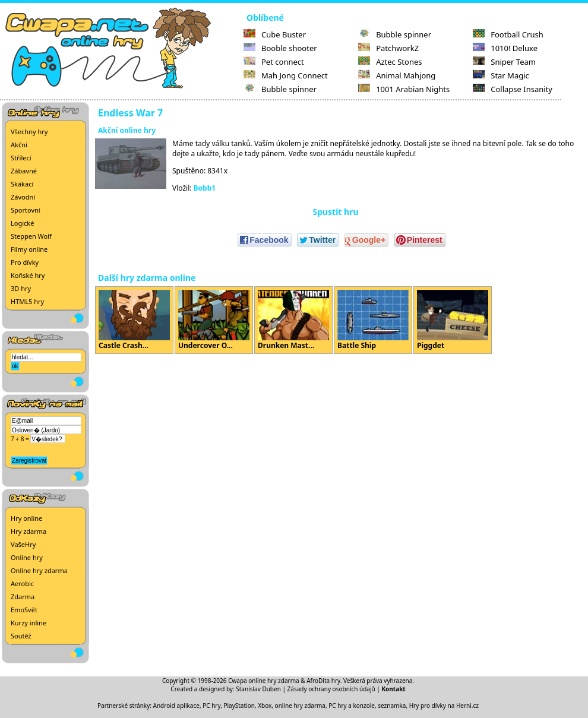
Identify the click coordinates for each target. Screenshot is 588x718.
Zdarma (23, 597)
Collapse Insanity (513, 89)
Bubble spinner (280, 89)
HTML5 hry (27, 301)
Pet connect (274, 62)
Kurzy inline (29, 623)
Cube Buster (275, 34)
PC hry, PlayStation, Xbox (237, 706)
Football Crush (508, 34)
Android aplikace (176, 706)
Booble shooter (280, 48)
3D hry (21, 288)
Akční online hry (127, 130)
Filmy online (29, 249)
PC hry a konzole (352, 706)
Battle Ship (373, 320)
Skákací (22, 184)
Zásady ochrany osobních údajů (331, 689)
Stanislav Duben (258, 689)
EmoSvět (24, 610)
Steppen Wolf (31, 236)
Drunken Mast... (293, 320)
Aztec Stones (390, 62)
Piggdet (453, 320)
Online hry (27, 557)
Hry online (26, 518)
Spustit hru (335, 212)
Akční (19, 145)
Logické (22, 223)
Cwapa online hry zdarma (264, 681)
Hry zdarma (29, 531)
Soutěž (21, 636)
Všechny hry (29, 132)
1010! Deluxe (505, 48)
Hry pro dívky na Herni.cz (444, 706)
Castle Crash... (134, 320)
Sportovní (26, 210)
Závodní (23, 197)
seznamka (392, 706)
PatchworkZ (388, 48)
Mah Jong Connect (286, 75)
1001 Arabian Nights (404, 89)
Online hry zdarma (39, 570)
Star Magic (501, 75)
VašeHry (23, 544)
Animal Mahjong (397, 75)
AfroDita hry (323, 681)
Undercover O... (214, 320)
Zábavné (24, 171)
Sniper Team (504, 62)
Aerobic (22, 583)
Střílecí (21, 158)
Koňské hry (28, 275)
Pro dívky (25, 262)
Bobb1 (205, 188)
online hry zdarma (300, 706)
